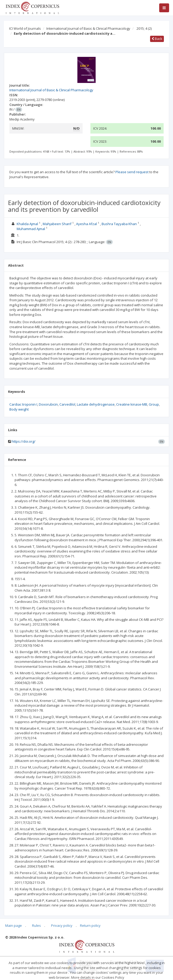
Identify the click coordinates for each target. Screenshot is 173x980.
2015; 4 (144, 28)
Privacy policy (62, 925)
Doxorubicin (48, 404)
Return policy (90, 925)
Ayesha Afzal (86, 224)
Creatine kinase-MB (132, 404)
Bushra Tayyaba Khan (119, 224)
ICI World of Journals (25, 28)
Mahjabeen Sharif (57, 224)
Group (154, 404)
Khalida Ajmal (27, 224)
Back (157, 39)
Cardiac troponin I (23, 404)
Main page (14, 925)
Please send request (132, 172)
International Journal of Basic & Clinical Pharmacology (88, 28)
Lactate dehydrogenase (96, 404)
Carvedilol (67, 404)
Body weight (19, 409)
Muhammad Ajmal (31, 229)
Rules (36, 925)
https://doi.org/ (24, 441)
